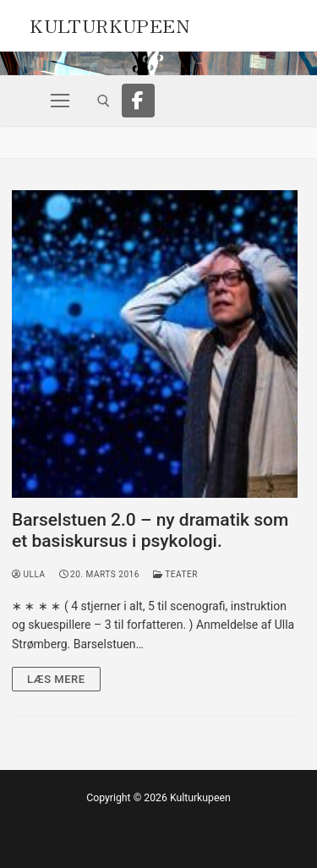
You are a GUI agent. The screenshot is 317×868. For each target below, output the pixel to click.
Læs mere (56, 679)
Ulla (29, 574)
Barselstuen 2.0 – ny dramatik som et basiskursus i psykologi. (150, 531)
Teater (175, 574)
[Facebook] (139, 101)
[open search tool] (104, 101)
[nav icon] (60, 101)
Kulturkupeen (109, 24)
